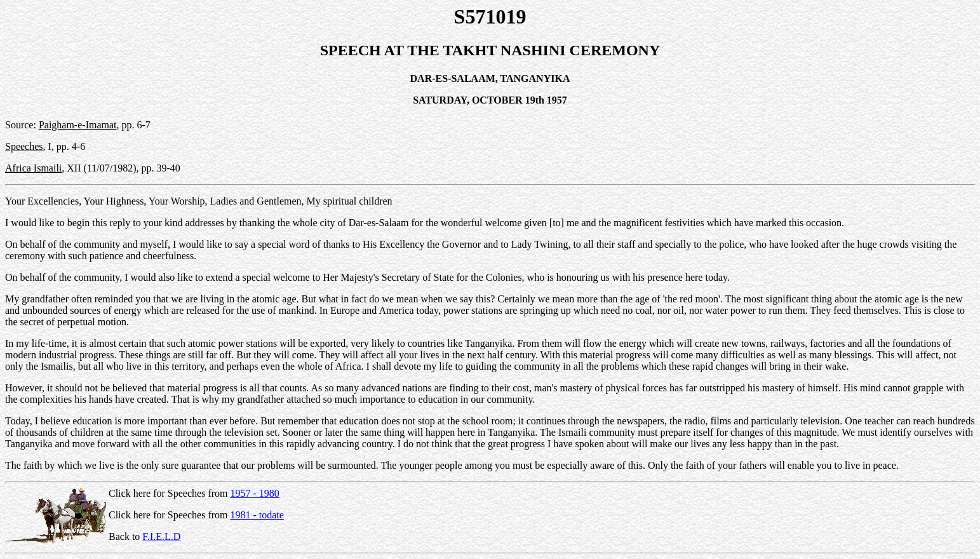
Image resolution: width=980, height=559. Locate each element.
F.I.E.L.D (161, 536)
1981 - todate (257, 515)
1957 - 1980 (254, 493)
